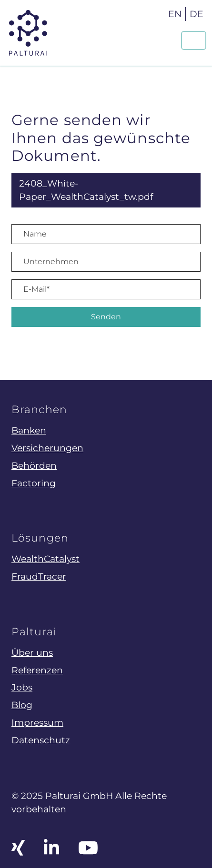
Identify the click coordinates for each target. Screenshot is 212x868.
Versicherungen (47, 448)
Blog (22, 705)
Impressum (37, 722)
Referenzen (37, 670)
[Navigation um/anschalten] (194, 40)
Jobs (22, 687)
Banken (29, 430)
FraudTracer (39, 576)
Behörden (34, 465)
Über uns (32, 652)
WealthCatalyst (45, 559)
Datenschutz (41, 740)
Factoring (34, 483)
